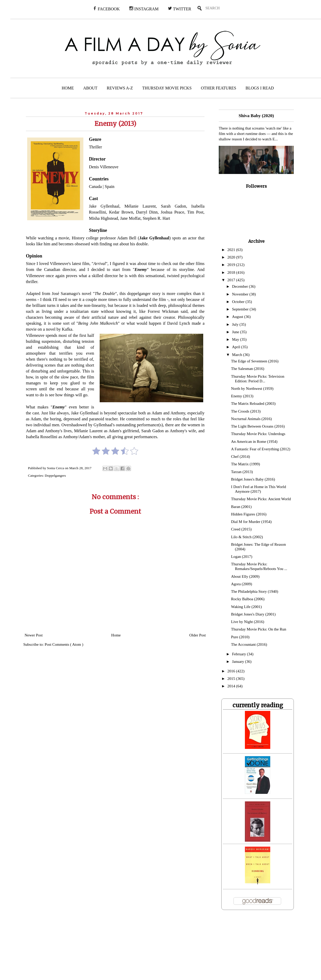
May (236, 339)
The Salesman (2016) (248, 369)
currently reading (258, 705)
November (241, 294)
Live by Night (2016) (248, 622)
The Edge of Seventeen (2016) (255, 361)
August (238, 317)
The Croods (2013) (246, 411)
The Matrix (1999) (246, 464)
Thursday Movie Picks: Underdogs (258, 434)
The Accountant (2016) (249, 644)
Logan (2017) (242, 557)
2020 (232, 257)
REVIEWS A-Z (120, 88)
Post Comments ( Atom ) (64, 644)
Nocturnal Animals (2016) (251, 419)
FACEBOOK (106, 9)
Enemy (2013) (242, 396)
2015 (232, 679)
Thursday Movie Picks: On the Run (259, 629)
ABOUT (90, 88)
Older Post (198, 635)
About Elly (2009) (245, 576)
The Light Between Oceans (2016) (258, 426)
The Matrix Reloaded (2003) (253, 404)
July (236, 324)
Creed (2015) (242, 529)
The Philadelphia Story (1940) (255, 591)
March (238, 355)
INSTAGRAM (144, 9)
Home (116, 635)
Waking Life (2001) (247, 607)
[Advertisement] (159, 948)
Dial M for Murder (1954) (251, 522)
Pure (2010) (240, 637)
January (238, 662)
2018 (232, 272)
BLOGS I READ (260, 88)
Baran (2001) (242, 507)
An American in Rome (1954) (254, 442)
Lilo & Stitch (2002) (247, 537)
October (239, 302)
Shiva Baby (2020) (256, 116)
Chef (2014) (241, 457)
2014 (232, 686)
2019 (232, 265)
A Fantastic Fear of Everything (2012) (261, 449)
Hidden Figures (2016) (249, 514)
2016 (232, 671)
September (241, 309)
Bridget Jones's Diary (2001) (253, 614)
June (236, 332)
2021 (232, 250)
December (240, 286)
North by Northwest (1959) (252, 389)
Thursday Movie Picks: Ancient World (261, 499)
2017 (232, 280)
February (239, 654)
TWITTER (179, 9)
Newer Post (34, 635)
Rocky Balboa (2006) (248, 599)
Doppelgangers (55, 476)
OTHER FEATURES (218, 88)
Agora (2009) (242, 584)
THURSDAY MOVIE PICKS (167, 88)
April (236, 347)
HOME (68, 88)
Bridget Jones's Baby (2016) (253, 479)
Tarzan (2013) (242, 472)
